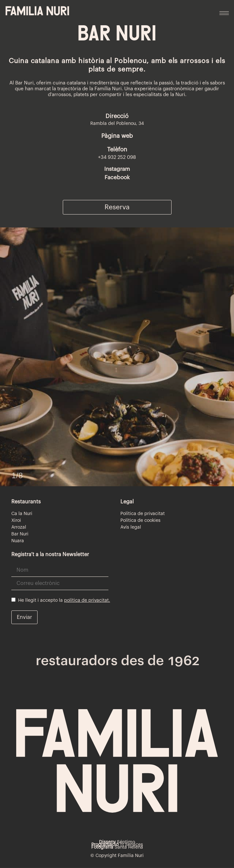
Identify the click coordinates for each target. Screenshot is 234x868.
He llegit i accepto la (61, 600)
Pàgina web (117, 136)
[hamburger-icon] (224, 13)
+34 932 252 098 (117, 157)
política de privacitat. (87, 600)
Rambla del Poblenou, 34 (117, 124)
